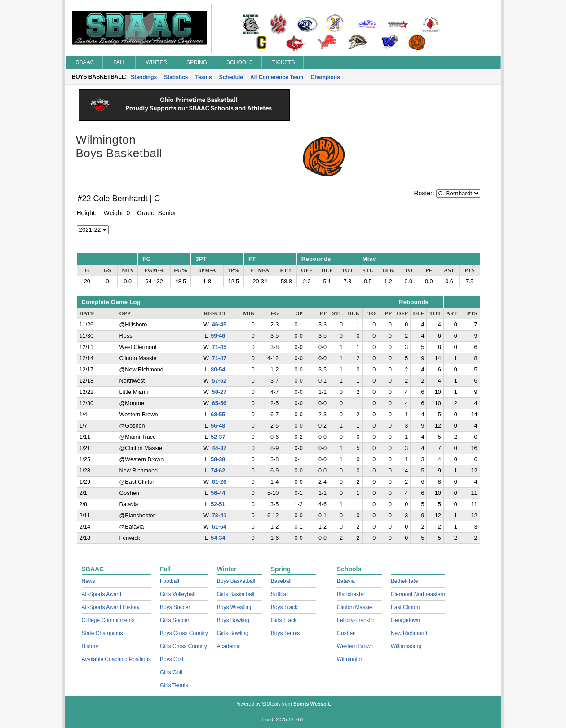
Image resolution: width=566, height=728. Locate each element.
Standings (144, 77)
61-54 (219, 527)
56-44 (218, 493)
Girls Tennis (174, 685)
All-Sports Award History (111, 607)
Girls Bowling (233, 633)
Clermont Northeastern (418, 594)
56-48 (218, 426)
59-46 (218, 336)
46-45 (219, 325)
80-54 (218, 370)
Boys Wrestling (235, 607)
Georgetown (405, 620)
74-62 (218, 471)
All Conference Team (277, 77)
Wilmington (350, 659)
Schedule (231, 77)
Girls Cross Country (184, 646)
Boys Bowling (233, 620)
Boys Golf (172, 659)
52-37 (218, 437)
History (90, 646)
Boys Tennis (285, 633)
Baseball (281, 581)
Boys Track (284, 607)
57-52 (219, 381)
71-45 (219, 347)
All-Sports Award (102, 594)
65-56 (219, 403)
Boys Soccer (175, 607)
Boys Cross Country (184, 633)
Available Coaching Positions (117, 659)
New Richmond (409, 633)
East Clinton (405, 607)
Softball (280, 594)
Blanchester (351, 594)
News (88, 581)
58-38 (218, 459)
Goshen (346, 633)
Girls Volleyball (178, 594)
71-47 (219, 358)
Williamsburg (406, 646)
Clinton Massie (355, 607)
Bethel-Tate (405, 581)
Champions (325, 77)
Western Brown (355, 646)
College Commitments (108, 620)
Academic (229, 646)
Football (170, 581)
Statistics (176, 77)
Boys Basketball (236, 581)
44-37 (219, 448)
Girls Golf (171, 672)
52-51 (218, 504)
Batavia (346, 581)
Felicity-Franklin (356, 620)
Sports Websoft (312, 704)
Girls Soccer (175, 620)
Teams (204, 77)
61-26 (219, 482)
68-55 (218, 415)
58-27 (219, 392)
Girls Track (284, 620)
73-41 (219, 516)
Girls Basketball (236, 594)
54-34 (218, 538)
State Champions (102, 633)
